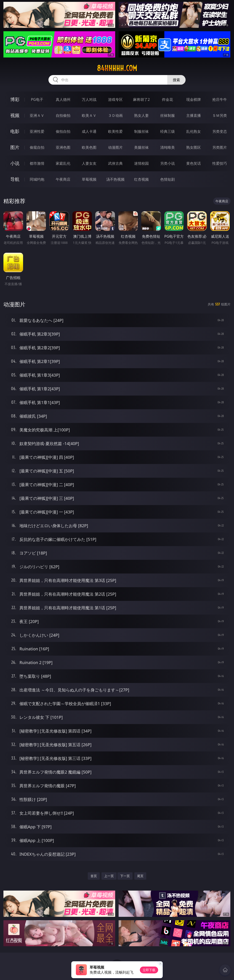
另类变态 (220, 131)
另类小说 (168, 163)
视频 (15, 115)
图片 (15, 147)
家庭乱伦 (63, 163)
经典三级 (168, 131)
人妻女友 (89, 163)
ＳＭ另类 (220, 115)
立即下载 (149, 970)
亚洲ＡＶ (37, 115)
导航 (15, 179)
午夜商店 (63, 179)
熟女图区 (194, 147)
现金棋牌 (194, 99)
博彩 (15, 99)
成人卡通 (89, 131)
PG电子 (37, 99)
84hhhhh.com (117, 68)
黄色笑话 (194, 163)
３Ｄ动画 (115, 115)
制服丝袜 (141, 131)
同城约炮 (37, 179)
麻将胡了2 (141, 99)
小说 (15, 163)
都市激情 (37, 163)
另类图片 (220, 147)
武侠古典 (115, 163)
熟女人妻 (141, 115)
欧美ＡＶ (89, 115)
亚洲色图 (63, 147)
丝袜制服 (168, 115)
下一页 (125, 876)
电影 (15, 131)
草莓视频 (89, 179)
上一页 (109, 876)
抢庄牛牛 (220, 99)
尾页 (140, 876)
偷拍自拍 (63, 131)
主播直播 (194, 115)
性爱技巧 (220, 163)
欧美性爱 (115, 131)
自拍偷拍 (63, 115)
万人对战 (89, 99)
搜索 (176, 80)
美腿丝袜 (141, 147)
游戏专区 (115, 99)
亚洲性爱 (37, 131)
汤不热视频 (115, 179)
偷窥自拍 (37, 147)
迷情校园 (141, 163)
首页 (94, 876)
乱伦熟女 (194, 131)
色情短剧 (168, 179)
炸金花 (168, 99)
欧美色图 (89, 147)
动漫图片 (115, 147)
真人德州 (63, 99)
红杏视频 (141, 179)
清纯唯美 (168, 147)
